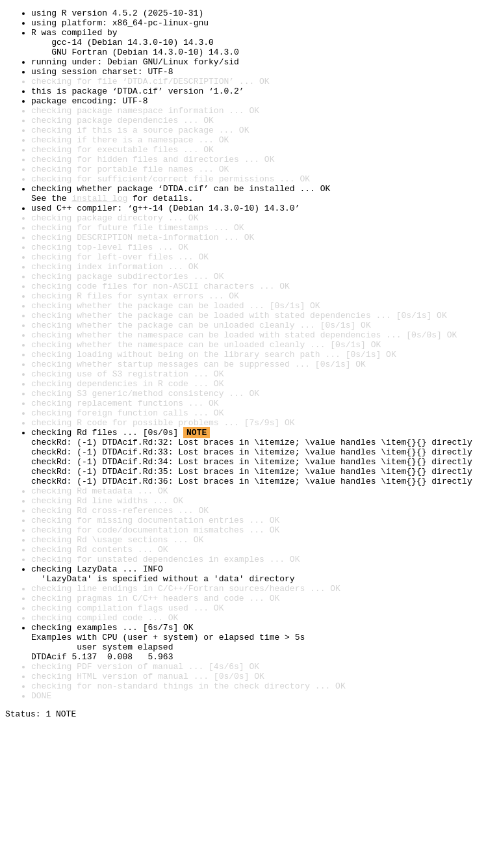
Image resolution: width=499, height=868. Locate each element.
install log (99, 237)
